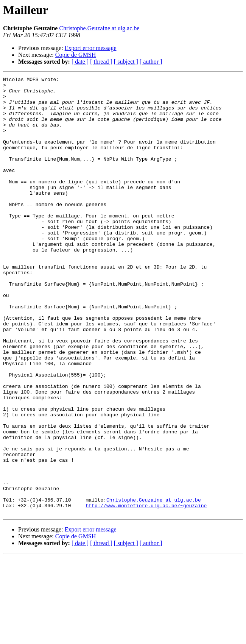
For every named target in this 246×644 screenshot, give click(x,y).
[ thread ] (101, 62)
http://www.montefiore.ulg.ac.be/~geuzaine (146, 592)
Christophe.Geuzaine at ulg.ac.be (99, 28)
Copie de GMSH (76, 55)
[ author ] (151, 62)
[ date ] (80, 62)
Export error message (91, 48)
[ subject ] (126, 62)
